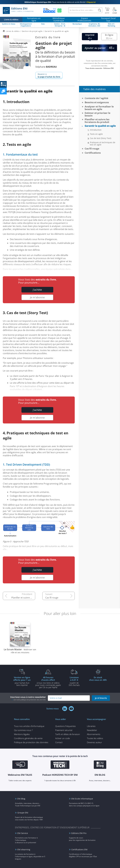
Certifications (93, 153)
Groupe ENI (23, 813)
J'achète (37, 290)
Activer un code (63, 738)
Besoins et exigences (97, 102)
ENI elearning (24, 849)
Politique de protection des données (31, 742)
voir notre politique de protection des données (30, 700)
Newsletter (92, 730)
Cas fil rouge (52, 598)
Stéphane (46, 67)
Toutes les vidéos (95, 738)
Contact (59, 742)
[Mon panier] (107, 10)
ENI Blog (21, 799)
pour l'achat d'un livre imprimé (22, 681)
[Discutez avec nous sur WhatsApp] (59, 10)
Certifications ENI (79, 849)
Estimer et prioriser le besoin (97, 114)
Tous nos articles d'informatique (29, 726)
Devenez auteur (94, 742)
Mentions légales (22, 734)
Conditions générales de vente (28, 738)
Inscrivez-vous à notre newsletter (28, 698)
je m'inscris (101, 698)
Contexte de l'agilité (96, 98)
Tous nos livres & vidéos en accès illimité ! (60, 2)
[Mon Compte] (115, 10)
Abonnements (94, 734)
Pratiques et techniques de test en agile (103, 144)
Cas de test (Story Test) (101, 138)
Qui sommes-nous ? (23, 730)
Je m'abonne (37, 297)
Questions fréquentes (65, 726)
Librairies (91, 726)
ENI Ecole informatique (82, 799)
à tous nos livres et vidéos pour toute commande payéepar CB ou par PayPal (48, 682)
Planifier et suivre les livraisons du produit (23, 598)
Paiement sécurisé (64, 730)
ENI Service (23, 833)
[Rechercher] (99, 10)
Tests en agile (96, 134)
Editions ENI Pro (79, 833)
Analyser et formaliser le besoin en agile (99, 108)
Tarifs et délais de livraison (68, 734)
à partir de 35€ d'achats (74, 681)
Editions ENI (18, 10)
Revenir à (49, 75)
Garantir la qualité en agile (100, 126)
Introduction (96, 130)
